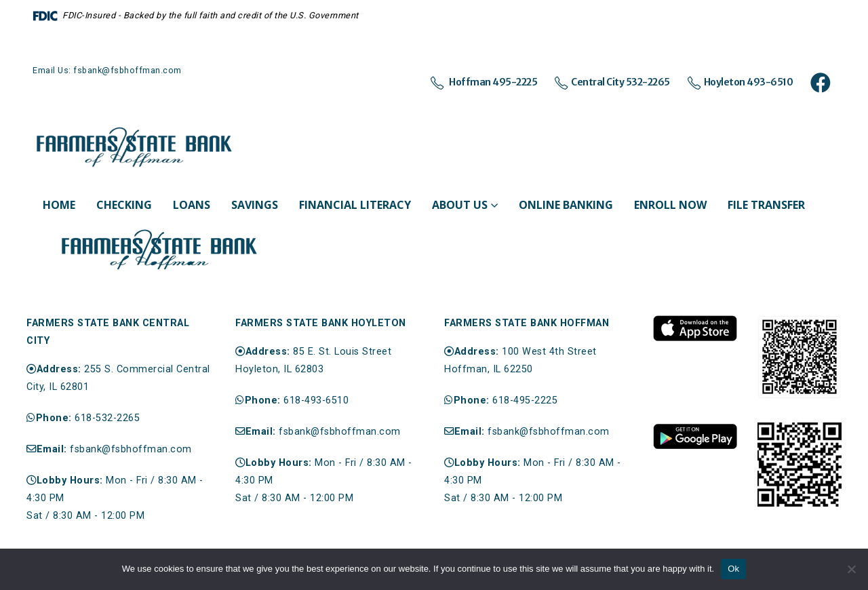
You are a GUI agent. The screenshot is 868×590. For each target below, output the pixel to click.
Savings (255, 205)
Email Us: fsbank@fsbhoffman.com (107, 70)
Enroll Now (670, 205)
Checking (124, 205)
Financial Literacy (355, 205)
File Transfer (766, 205)
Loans (192, 205)
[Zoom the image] (695, 322)
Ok (733, 569)
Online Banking (566, 205)
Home (59, 205)
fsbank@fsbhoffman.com (131, 449)
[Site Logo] (134, 148)
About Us (460, 205)
